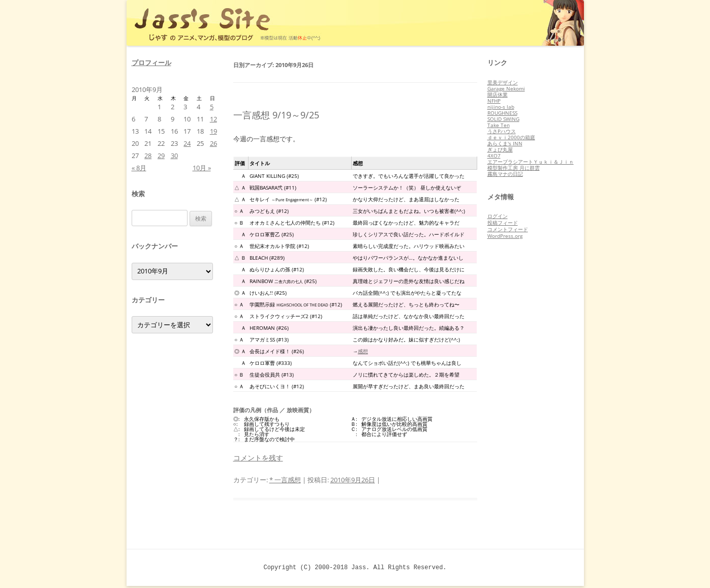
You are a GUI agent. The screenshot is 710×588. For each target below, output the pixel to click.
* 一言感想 (285, 480)
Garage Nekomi (506, 88)
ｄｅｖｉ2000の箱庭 (511, 137)
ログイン (498, 216)
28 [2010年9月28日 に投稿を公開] (148, 156)
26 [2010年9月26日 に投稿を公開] (213, 143)
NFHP (494, 101)
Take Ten (499, 125)
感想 (363, 351)
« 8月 (139, 168)
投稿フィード (503, 223)
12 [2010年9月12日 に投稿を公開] (213, 119)
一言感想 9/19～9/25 (276, 115)
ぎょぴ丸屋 (500, 149)
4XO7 (494, 156)
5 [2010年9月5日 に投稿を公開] (212, 107)
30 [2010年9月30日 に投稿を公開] (174, 156)
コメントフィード (508, 229)
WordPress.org (505, 236)
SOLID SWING (503, 119)
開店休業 (498, 95)
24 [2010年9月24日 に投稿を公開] (187, 143)
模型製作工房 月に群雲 (514, 168)
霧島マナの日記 (505, 174)
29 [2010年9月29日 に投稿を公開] (161, 156)
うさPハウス (502, 131)
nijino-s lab (501, 107)
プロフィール (151, 63)
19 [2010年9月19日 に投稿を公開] (213, 131)
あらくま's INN (505, 143)
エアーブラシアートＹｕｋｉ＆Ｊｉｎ (531, 162)
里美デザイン (503, 82)
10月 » (202, 168)
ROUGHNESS (502, 113)
